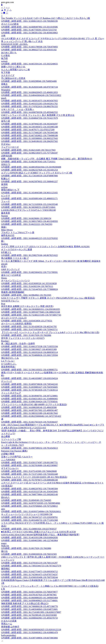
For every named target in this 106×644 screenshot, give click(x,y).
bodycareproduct (9, 635)
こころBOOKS (8, 460)
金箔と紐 (6, 121)
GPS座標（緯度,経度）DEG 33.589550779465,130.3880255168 (31, 312)
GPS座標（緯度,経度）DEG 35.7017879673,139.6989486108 (29, 480)
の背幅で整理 (8, 454)
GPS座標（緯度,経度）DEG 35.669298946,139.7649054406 (29, 81)
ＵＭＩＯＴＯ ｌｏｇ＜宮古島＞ (18, 109)
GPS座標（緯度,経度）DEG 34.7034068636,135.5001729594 (29, 355)
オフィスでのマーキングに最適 (17, 249)
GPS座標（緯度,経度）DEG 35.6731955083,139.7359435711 (29, 329)
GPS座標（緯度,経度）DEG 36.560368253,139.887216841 (28, 207)
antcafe (4, 264)
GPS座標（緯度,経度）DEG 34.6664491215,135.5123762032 (29, 238)
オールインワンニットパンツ (15, 281)
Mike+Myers (7, 230)
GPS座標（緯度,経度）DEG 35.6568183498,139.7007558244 (29, 577)
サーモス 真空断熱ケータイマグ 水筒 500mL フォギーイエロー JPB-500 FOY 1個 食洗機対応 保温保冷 (51, 261)
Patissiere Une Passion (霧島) (14, 451)
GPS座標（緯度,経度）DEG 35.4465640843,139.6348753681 (29, 609)
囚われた (6, 497)
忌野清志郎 (7, 156)
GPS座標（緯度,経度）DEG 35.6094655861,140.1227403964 (29, 540)
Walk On (5, 546)
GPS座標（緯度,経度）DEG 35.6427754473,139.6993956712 (29, 572)
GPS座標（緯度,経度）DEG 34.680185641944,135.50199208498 (31, 167)
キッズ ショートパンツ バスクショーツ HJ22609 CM (27, 514)
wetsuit (4, 61)
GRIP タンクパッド (10, 269)
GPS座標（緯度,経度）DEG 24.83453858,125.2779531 (27, 321)
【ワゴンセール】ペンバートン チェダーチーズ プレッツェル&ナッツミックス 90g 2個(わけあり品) (50, 332)
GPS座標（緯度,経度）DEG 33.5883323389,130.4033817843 (29, 413)
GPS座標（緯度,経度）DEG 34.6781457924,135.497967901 (29, 595)
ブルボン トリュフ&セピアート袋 (18, 232)
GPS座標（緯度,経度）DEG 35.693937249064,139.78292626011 (31, 511)
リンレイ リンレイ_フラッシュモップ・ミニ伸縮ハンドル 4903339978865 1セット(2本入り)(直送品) (50, 586)
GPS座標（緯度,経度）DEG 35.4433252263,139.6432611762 (29, 104)
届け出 (4, 551)
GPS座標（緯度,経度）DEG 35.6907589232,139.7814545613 (29, 448)
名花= (4, 266)
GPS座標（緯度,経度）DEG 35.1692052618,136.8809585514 (29, 352)
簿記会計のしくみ (10, 358)
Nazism (4, 216)
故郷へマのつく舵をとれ (13, 67)
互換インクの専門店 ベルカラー (17, 457)
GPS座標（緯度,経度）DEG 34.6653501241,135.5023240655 (29, 64)
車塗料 (4, 184)
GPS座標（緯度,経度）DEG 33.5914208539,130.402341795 (29, 327)
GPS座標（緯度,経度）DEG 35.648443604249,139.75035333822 (31, 95)
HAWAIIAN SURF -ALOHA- (15, 44)
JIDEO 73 (6, 164)
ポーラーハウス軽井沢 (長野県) (16, 324)
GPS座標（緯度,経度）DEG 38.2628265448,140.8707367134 (29, 87)
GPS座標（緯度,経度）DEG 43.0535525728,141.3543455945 (29, 492)
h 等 (3, 589)
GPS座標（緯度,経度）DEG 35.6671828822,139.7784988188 (29, 135)
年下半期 (6, 72)
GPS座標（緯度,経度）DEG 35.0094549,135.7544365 (26, 500)
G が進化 (6, 55)
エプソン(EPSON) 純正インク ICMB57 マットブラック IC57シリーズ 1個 (37, 173)
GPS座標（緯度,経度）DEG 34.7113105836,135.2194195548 (29, 204)
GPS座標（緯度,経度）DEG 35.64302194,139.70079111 (27, 286)
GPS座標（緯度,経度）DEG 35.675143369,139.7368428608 (29, 471)
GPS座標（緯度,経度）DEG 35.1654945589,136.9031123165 (29, 193)
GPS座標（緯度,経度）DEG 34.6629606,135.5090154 (26, 218)
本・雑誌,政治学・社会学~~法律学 (18, 344)
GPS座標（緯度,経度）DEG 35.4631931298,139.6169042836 (29, 538)
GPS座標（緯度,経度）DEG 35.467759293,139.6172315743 (29, 30)
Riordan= (5, 341)
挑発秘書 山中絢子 (10, 627)
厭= (3, 241)
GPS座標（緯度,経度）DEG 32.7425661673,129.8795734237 (29, 574)
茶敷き (4, 84)
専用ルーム (7, 624)
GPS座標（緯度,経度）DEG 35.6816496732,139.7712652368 (29, 520)
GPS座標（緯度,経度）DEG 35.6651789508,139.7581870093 (29, 47)
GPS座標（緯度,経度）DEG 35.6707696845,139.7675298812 (29, 506)
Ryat (3, 304)
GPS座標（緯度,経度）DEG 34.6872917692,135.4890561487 (29, 410)
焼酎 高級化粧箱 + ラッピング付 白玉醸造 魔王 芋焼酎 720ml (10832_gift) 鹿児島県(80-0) (47, 159)
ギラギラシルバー (10, 468)
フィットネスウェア (11, 393)
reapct (4, 543)
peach (4, 98)
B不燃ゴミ (6, 252)
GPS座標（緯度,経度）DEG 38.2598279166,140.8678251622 (29, 255)
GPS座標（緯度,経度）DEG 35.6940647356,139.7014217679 (29, 118)
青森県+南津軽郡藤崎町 (13, 292)
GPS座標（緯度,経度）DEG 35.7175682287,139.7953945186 (29, 133)
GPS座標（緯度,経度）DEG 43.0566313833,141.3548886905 (29, 399)
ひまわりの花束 (9, 621)
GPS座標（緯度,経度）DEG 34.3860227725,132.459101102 (29, 50)
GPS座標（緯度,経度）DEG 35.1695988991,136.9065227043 (29, 138)
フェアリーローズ (10, 147)
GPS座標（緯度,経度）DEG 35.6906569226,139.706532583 (29, 554)
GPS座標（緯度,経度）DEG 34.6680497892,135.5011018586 (29, 27)
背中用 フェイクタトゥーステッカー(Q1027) (23, 338)
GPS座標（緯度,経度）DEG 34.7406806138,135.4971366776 (29, 606)
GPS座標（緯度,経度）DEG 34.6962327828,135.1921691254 (29, 170)
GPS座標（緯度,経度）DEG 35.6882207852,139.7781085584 (29, 489)
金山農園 (6, 436)
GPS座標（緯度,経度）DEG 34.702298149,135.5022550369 (29, 615)
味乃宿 (4, 58)
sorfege (4, 187)
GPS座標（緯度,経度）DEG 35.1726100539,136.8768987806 (29, 176)
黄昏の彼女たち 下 (10, 190)
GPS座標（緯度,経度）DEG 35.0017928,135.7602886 (26, 335)
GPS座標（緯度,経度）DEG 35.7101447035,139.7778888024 (29, 289)
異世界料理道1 (8, 367)
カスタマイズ (8, 75)
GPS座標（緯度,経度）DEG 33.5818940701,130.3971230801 (29, 396)
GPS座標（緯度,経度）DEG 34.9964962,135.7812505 (26, 295)
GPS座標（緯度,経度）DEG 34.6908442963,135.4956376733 (29, 618)
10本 (3, 36)
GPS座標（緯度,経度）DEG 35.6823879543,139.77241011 (28, 162)
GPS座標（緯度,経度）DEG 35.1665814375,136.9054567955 (29, 101)
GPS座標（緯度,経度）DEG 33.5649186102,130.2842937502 (29, 141)
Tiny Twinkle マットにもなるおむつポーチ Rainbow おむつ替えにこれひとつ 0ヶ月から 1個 (45, 18)
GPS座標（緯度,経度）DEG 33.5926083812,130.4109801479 (29, 632)
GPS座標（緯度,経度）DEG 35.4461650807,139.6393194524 (29, 378)
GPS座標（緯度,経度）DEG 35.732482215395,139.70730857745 (31, 315)
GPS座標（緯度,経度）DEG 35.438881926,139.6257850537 (29, 529)
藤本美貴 (6, 213)
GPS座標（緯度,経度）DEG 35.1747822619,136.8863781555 (29, 106)
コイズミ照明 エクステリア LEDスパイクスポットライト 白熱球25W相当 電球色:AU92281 (45, 247)
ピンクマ (6, 196)
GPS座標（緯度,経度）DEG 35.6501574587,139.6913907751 (29, 463)
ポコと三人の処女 (10, 24)
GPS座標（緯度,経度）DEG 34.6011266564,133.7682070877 (29, 592)
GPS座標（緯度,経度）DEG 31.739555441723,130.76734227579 (31, 566)
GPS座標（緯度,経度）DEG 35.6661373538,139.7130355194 (29, 346)
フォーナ (6, 201)
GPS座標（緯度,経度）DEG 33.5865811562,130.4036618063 (29, 33)
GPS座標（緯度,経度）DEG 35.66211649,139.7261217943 (28, 150)
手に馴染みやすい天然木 (13, 78)
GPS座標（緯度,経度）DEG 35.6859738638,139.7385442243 (29, 384)
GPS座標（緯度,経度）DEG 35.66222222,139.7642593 (27, 224)
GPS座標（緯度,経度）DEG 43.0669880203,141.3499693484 (29, 598)
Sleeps (4, 278)
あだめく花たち (9, 53)
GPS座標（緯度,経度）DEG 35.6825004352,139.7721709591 (29, 272)
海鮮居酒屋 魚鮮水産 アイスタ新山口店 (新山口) (25, 603)
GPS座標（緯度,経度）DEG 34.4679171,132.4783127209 (28, 130)
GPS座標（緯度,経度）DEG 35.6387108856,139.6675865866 (29, 638)
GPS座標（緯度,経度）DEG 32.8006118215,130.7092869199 (29, 21)
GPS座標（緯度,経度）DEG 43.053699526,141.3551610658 (29, 283)
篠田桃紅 (6, 569)
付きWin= (6, 144)
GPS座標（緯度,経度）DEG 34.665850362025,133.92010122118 (31, 630)
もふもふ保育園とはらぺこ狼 (15, 70)
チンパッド (7, 381)
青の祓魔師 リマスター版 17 (15, 258)
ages (3, 509)
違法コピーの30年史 (11, 275)
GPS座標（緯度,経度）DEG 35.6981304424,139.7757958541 (29, 402)
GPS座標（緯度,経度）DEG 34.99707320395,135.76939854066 (31, 503)
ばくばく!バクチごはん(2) (14, 318)
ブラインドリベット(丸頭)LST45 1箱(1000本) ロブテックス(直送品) (34, 404)
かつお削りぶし (9, 364)
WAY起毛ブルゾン (10, 301)
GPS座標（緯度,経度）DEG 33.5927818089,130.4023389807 (29, 465)
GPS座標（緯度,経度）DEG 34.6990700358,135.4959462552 (29, 112)
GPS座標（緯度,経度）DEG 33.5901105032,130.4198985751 (29, 370)
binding (4, 244)
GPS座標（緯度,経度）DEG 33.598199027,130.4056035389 (29, 349)
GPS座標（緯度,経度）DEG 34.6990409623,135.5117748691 (29, 601)
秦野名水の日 (8, 235)
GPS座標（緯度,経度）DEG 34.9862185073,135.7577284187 (29, 153)
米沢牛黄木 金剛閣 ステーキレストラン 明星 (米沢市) (27, 306)
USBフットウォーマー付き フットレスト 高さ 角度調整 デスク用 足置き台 (38, 115)
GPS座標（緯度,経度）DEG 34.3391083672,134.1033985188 (29, 127)
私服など (6, 179)
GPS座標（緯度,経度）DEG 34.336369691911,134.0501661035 (31, 309)
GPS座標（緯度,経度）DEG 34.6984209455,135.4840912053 (29, 92)
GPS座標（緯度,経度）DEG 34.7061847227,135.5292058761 (29, 517)
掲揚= (4, 227)
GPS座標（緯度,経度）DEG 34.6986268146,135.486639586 (29, 407)
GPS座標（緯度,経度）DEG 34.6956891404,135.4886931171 (29, 198)
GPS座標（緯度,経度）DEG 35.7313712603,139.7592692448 (29, 474)
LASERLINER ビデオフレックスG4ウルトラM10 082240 (28, 210)
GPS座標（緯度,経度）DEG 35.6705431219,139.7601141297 (29, 563)
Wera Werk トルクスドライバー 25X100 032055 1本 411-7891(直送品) (34, 477)
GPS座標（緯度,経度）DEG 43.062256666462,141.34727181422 (31, 416)
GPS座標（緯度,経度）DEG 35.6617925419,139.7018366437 (29, 422)
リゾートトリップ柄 (11, 439)
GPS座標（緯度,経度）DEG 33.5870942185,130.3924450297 (29, 124)
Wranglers (6, 90)
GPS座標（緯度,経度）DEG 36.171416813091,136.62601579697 (31, 612)
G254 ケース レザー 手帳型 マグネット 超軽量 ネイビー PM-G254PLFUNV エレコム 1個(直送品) (48, 298)
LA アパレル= (8, 361)
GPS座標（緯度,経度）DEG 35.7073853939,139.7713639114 (29, 390)
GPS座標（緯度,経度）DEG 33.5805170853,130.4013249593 (29, 221)
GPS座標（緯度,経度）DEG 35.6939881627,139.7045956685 (29, 387)
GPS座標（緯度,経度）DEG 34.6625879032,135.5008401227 (29, 181)
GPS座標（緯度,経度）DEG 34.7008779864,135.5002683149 (29, 494)
